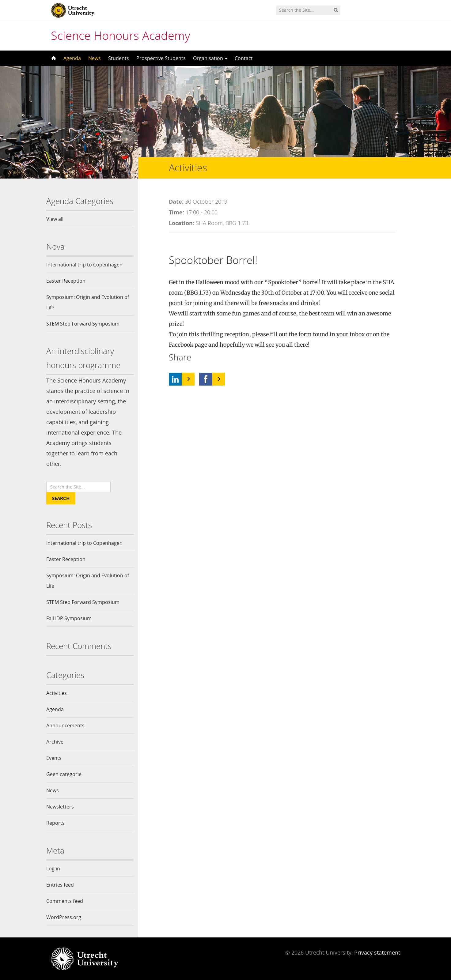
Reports (55, 823)
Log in (53, 869)
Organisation (210, 58)
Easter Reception (66, 281)
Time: (176, 212)
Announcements (65, 726)
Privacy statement (377, 952)
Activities (57, 693)
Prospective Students (161, 58)
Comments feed (65, 901)
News (95, 58)
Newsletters (60, 807)
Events (54, 758)
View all (55, 219)
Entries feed (60, 885)
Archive (55, 742)
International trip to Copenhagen (84, 265)
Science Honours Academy (120, 35)
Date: (176, 202)
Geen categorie (64, 774)
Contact (244, 58)
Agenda (72, 58)
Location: (182, 223)
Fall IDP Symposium (69, 618)
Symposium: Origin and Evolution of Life (88, 302)
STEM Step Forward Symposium (83, 324)
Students (119, 58)
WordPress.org (64, 917)
